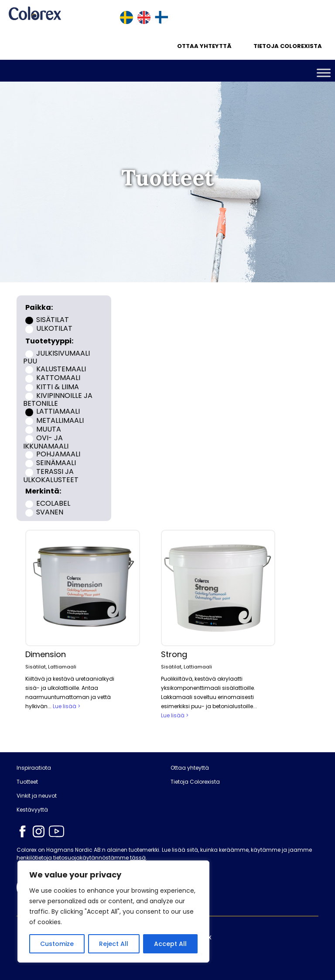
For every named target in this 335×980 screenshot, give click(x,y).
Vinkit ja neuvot (37, 796)
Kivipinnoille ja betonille (58, 400)
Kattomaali (58, 378)
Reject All (114, 944)
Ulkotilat (54, 328)
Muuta (49, 429)
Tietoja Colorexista (288, 46)
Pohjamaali (58, 454)
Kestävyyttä (32, 810)
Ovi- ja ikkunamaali (46, 442)
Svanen (50, 512)
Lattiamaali (58, 411)
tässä (138, 858)
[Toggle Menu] (324, 73)
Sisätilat (53, 320)
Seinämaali (56, 463)
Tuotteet (27, 782)
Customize (57, 944)
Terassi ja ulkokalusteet (51, 476)
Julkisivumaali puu (56, 357)
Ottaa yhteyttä (204, 46)
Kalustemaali (61, 369)
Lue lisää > (67, 706)
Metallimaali (60, 420)
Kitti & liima (58, 386)
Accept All (170, 944)
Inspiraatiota (34, 768)
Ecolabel (53, 503)
